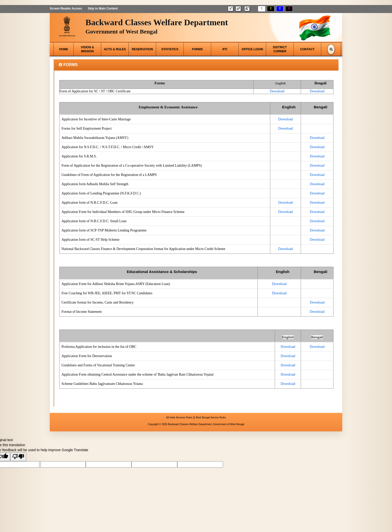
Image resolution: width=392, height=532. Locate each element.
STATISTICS (170, 49)
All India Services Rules (179, 418)
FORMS (197, 49)
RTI (225, 49)
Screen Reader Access (66, 9)
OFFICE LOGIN (252, 49)
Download (277, 91)
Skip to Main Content (103, 9)
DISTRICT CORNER (280, 49)
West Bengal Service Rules (211, 418)
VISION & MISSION (87, 49)
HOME (64, 49)
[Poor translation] (18, 457)
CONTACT (307, 49)
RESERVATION (142, 49)
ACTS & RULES (115, 49)
